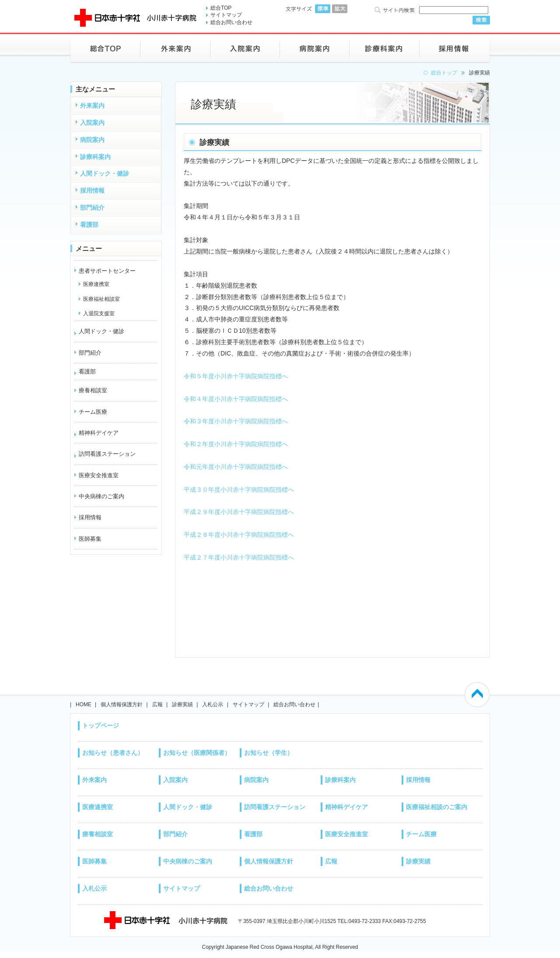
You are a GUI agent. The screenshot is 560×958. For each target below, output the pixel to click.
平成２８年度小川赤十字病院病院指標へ (239, 535)
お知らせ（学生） (269, 753)
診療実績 (182, 704)
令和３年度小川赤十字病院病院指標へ (236, 421)
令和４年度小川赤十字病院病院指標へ (236, 399)
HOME (84, 704)
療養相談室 (98, 834)
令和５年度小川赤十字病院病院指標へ (236, 376)
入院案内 (175, 780)
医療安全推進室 (346, 834)
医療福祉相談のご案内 (437, 807)
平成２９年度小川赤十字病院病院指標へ (239, 512)
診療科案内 (340, 780)
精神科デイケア (99, 433)
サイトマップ (226, 15)
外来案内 (94, 780)
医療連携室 (98, 807)
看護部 (87, 372)
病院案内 (256, 780)
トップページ (101, 726)
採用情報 (418, 780)
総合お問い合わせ (231, 22)
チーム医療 (421, 834)
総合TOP (221, 8)
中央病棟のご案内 (188, 861)
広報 (157, 704)
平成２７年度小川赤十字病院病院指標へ (239, 557)
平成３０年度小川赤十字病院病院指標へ (239, 490)
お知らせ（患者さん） (113, 753)
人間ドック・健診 (101, 331)
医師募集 (94, 861)
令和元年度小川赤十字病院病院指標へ (236, 467)
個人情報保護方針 (122, 704)
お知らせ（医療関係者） (197, 753)
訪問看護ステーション (107, 454)
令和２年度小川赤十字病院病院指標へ (236, 444)
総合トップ (444, 73)
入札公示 (213, 704)
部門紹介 (175, 834)
